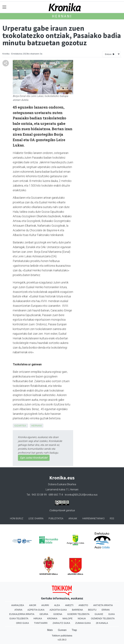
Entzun (110, 54)
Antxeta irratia (103, 605)
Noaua (82, 618)
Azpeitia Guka (36, 610)
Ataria (18, 610)
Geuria (44, 614)
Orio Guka (22, 623)
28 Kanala (102, 623)
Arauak (73, 519)
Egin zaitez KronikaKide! (34, 458)
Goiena (58, 614)
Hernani (62, 16)
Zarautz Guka (61, 623)
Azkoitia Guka (58, 610)
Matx (50, 630)
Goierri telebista (78, 614)
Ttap (74, 630)
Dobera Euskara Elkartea (62, 484)
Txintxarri (41, 623)
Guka (112, 614)
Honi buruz (17, 519)
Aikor (33, 605)
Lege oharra (36, 519)
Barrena (77, 610)
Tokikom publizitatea (62, 636)
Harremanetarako (93, 519)
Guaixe (99, 614)
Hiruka (38, 618)
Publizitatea (56, 519)
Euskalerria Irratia (22, 614)
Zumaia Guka (83, 623)
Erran (106, 610)
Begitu (92, 610)
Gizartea (20, 426)
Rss (112, 519)
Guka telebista (19, 618)
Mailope (67, 618)
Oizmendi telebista (103, 618)
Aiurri (45, 605)
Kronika (52, 618)
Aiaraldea (18, 605)
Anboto (83, 605)
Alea (57, 605)
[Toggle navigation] (4, 7)
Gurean (62, 630)
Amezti (69, 605)
